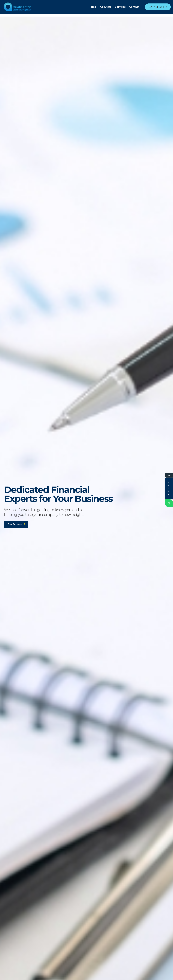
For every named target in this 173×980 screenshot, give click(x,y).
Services (120, 7)
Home (92, 7)
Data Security (158, 7)
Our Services (17, 531)
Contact (134, 7)
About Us (106, 7)
